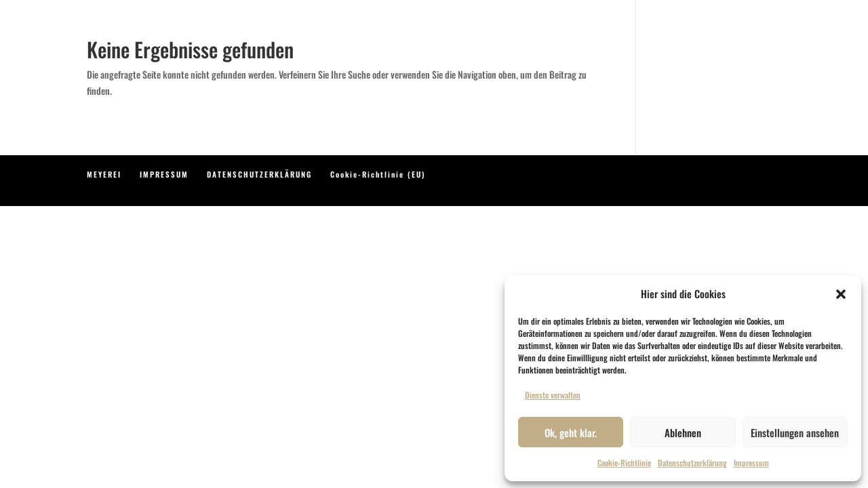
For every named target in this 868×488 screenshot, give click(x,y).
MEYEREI (104, 174)
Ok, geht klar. (571, 432)
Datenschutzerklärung (692, 463)
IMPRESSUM (164, 174)
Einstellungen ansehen (795, 432)
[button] (841, 294)
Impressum (751, 463)
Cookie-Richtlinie (624, 463)
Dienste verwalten (553, 395)
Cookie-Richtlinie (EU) (378, 174)
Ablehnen (683, 432)
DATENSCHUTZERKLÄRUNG (259, 174)
